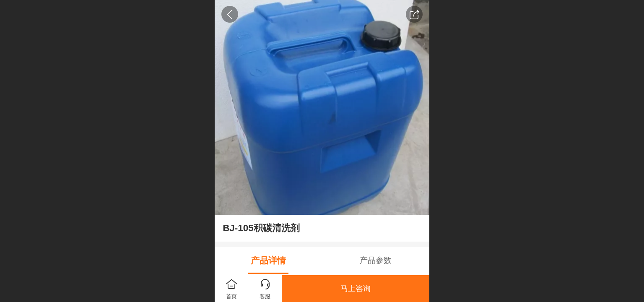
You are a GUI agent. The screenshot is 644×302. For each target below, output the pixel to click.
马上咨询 (356, 289)
